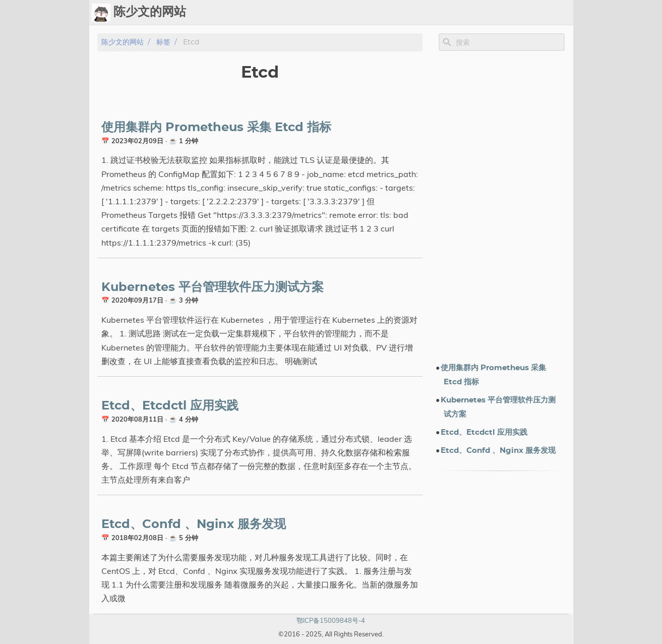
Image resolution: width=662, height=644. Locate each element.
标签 (431, 13)
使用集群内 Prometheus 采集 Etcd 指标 (216, 128)
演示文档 (463, 13)
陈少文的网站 (123, 42)
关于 (537, 13)
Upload (400, 13)
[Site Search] (509, 42)
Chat (367, 13)
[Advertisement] (502, 206)
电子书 (504, 13)
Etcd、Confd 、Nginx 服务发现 (194, 524)
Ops (340, 13)
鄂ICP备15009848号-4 (331, 620)
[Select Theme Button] (315, 13)
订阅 (561, 13)
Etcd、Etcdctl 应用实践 (170, 406)
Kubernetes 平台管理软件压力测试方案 (213, 287)
